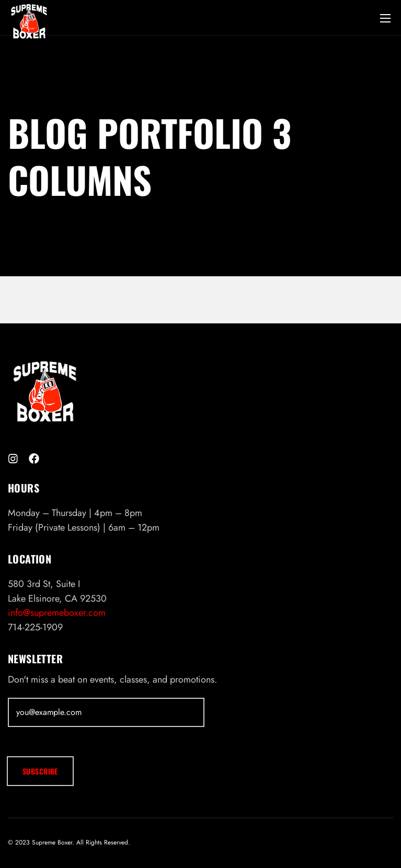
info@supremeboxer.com (57, 613)
